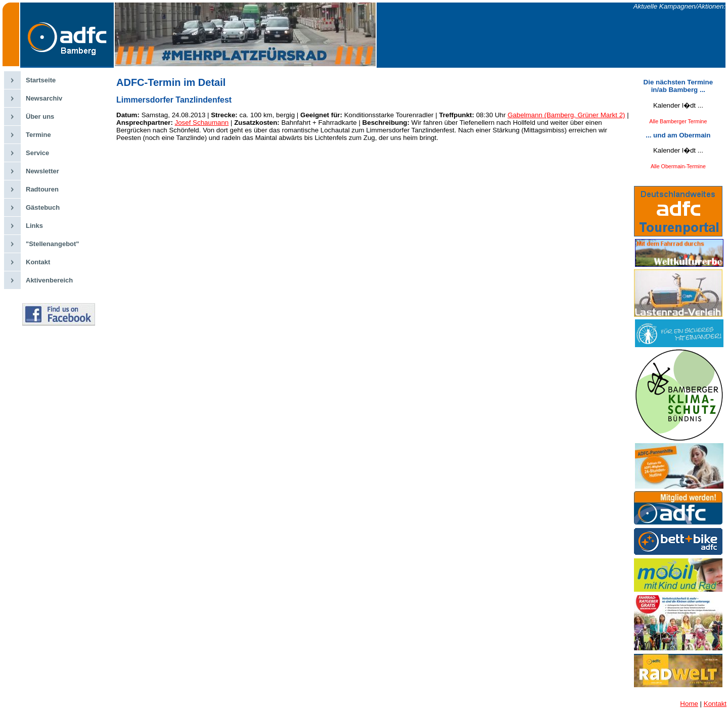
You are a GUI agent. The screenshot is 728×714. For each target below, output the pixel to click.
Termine (38, 135)
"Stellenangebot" (53, 244)
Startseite (41, 80)
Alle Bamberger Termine (678, 121)
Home (689, 704)
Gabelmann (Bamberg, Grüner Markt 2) (566, 115)
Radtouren (42, 189)
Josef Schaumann (202, 123)
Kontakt (38, 262)
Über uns (40, 116)
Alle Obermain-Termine (678, 166)
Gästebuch (43, 207)
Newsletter (42, 171)
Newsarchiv (44, 98)
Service (37, 153)
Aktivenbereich (49, 280)
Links (34, 226)
